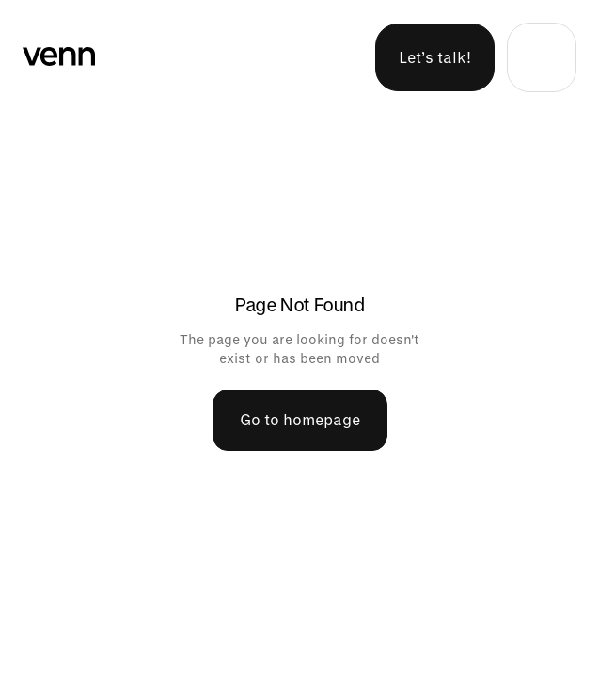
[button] (542, 57)
